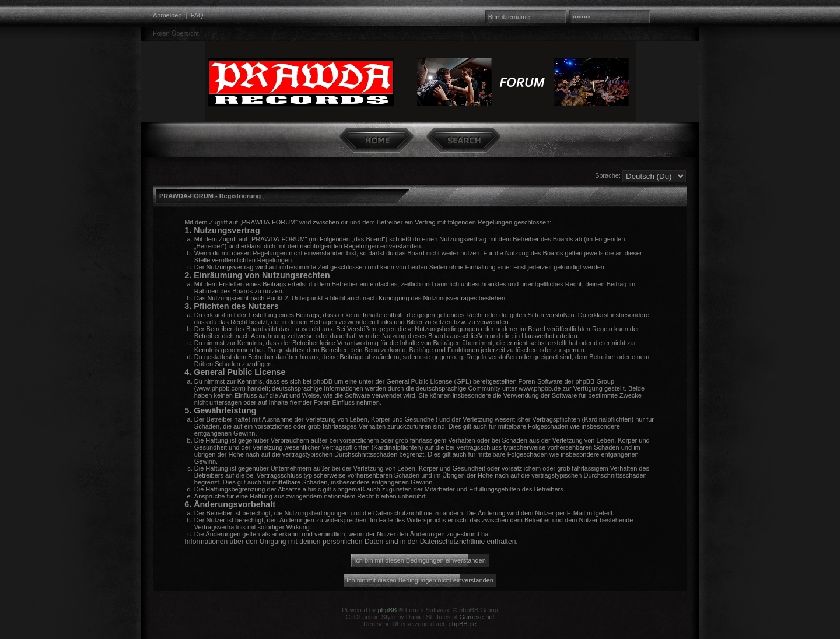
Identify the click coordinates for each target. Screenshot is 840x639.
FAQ (197, 15)
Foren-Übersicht (176, 33)
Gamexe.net (477, 617)
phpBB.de (463, 624)
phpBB (387, 610)
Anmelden (167, 15)
